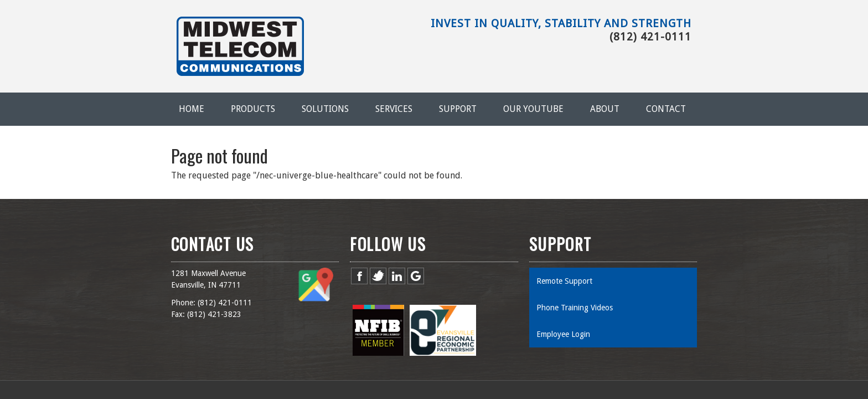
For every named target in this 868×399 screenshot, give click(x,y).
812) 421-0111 (226, 303)
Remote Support (564, 281)
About (605, 109)
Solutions (325, 109)
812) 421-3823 (215, 314)
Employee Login (563, 334)
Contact (666, 109)
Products (253, 109)
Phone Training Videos (575, 308)
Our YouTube (533, 109)
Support (458, 109)
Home (192, 109)
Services (394, 109)
